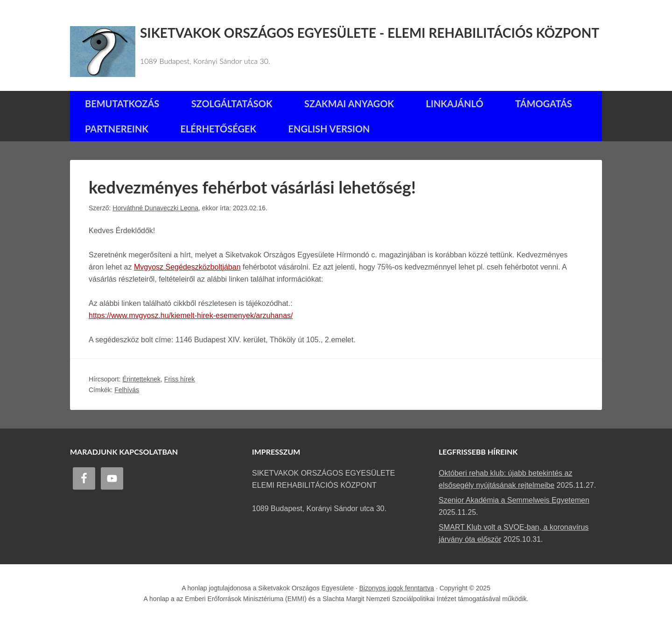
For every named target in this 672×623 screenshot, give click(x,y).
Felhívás (127, 390)
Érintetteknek (141, 379)
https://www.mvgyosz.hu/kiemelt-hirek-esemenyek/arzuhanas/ (191, 315)
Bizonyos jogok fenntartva (397, 588)
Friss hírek (179, 379)
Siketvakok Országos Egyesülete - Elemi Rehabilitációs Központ (370, 33)
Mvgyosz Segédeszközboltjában (187, 267)
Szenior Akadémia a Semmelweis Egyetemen (514, 500)
